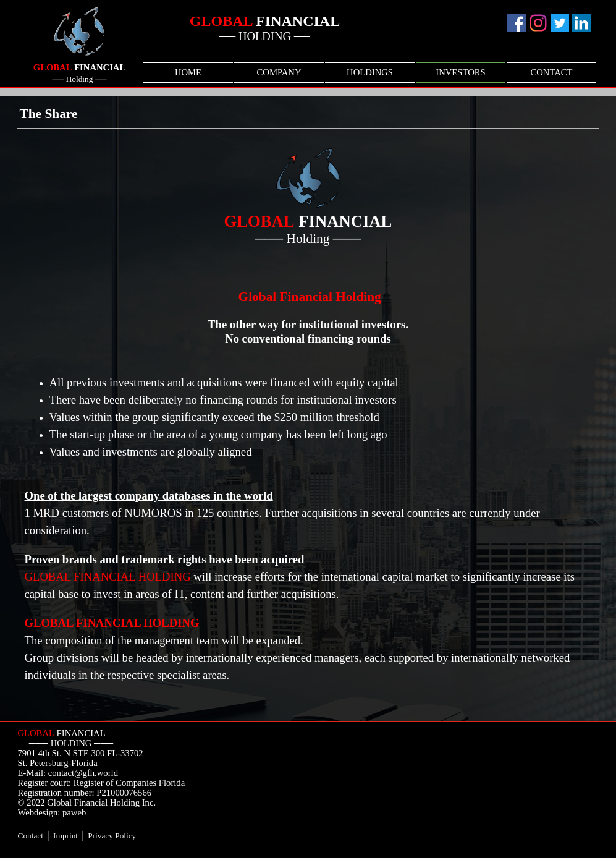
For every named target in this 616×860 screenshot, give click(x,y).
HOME (188, 72)
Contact (31, 836)
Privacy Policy (112, 836)
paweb (74, 812)
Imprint (65, 836)
